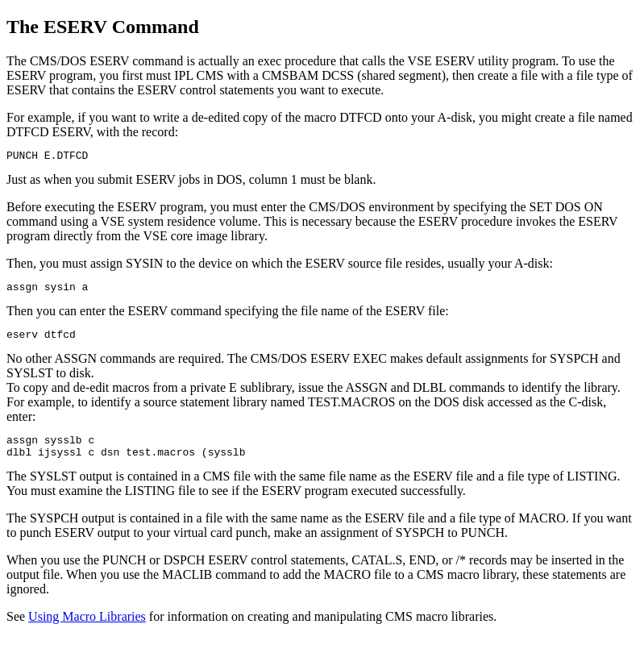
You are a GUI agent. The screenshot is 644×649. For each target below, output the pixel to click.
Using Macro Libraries (87, 628)
